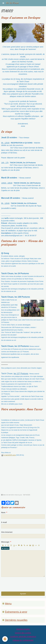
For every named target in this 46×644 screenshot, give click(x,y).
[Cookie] (5, 639)
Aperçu (5, 548)
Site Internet (7, 532)
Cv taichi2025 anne (10, 455)
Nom (3, 512)
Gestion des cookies (23, 633)
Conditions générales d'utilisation (23, 636)
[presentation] (20, 584)
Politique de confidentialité (23, 640)
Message (5, 542)
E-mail (4, 522)
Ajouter (23, 594)
